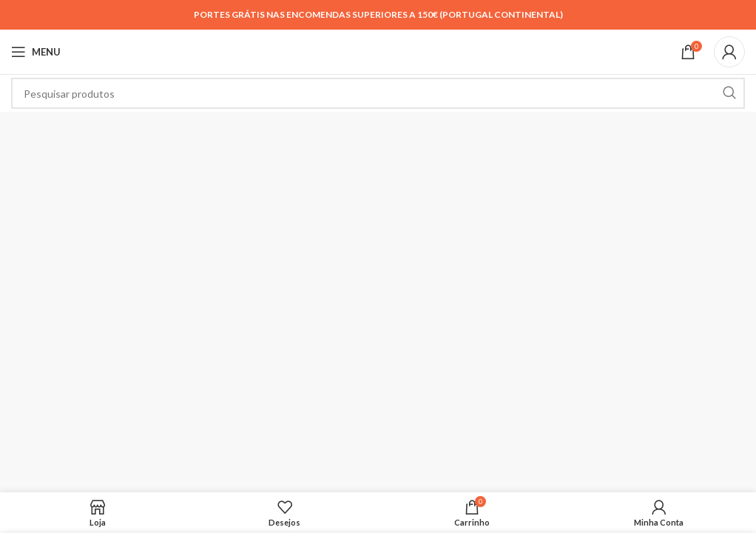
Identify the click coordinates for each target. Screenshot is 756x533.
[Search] (378, 93)
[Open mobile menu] (36, 52)
